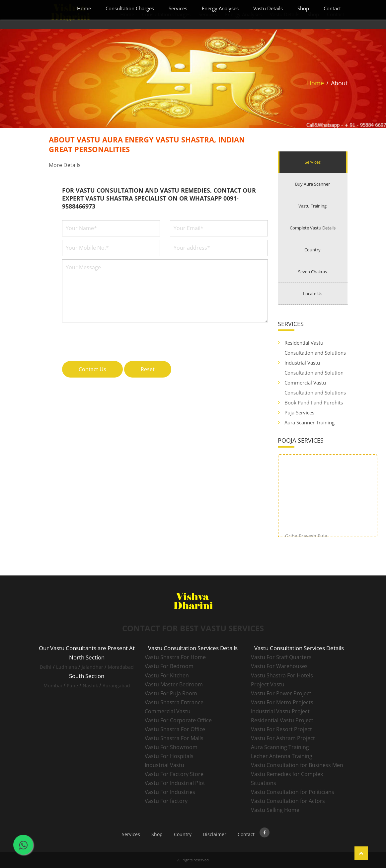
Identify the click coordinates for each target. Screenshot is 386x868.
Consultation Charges (130, 8)
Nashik (90, 686)
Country (312, 250)
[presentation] (113, 338)
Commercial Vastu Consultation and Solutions (315, 388)
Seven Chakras (312, 272)
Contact (332, 8)
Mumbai (53, 686)
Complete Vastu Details (313, 228)
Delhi (46, 667)
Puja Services (299, 412)
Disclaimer (215, 834)
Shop (303, 8)
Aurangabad (116, 686)
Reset (148, 369)
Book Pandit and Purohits (314, 402)
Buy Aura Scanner (312, 184)
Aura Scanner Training (309, 422)
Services (178, 8)
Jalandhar (92, 667)
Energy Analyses (220, 8)
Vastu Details (268, 8)
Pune (72, 686)
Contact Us (92, 369)
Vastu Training (312, 206)
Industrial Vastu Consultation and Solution (314, 368)
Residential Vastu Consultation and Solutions (315, 348)
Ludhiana (67, 667)
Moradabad (121, 667)
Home (84, 8)
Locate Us (313, 294)
